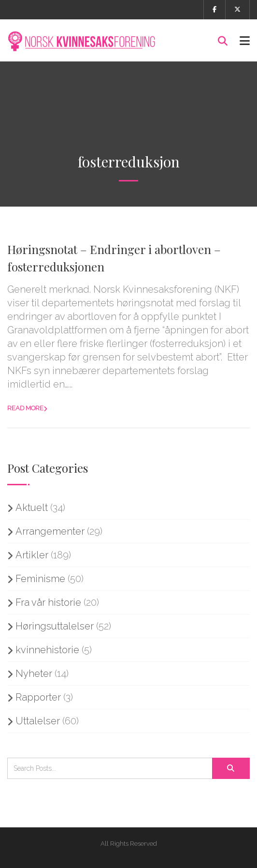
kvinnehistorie (47, 650)
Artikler (32, 555)
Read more (25, 408)
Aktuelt (32, 508)
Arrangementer (50, 531)
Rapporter (38, 697)
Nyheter (34, 673)
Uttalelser (38, 721)
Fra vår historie (48, 602)
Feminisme (40, 579)
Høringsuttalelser (55, 626)
